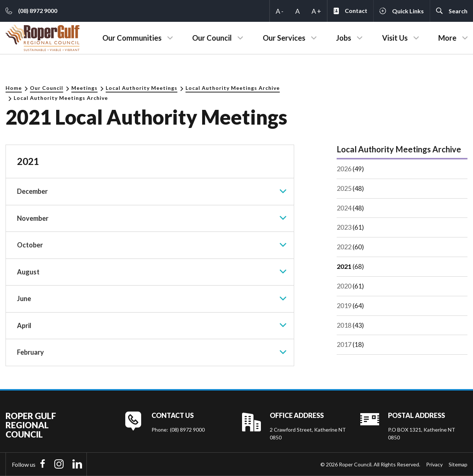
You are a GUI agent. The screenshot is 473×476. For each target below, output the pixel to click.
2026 (344, 169)
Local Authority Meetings (142, 88)
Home (14, 88)
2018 (344, 324)
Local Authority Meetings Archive (233, 88)
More (447, 38)
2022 (344, 246)
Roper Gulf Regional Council (31, 425)
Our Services (284, 38)
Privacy (434, 464)
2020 (344, 285)
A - (280, 11)
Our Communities (132, 38)
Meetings (84, 88)
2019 (344, 304)
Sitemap (458, 464)
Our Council (212, 38)
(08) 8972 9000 (187, 430)
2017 (344, 343)
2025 (344, 188)
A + (316, 11)
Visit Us (395, 38)
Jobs (343, 38)
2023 (344, 227)
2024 (344, 207)
